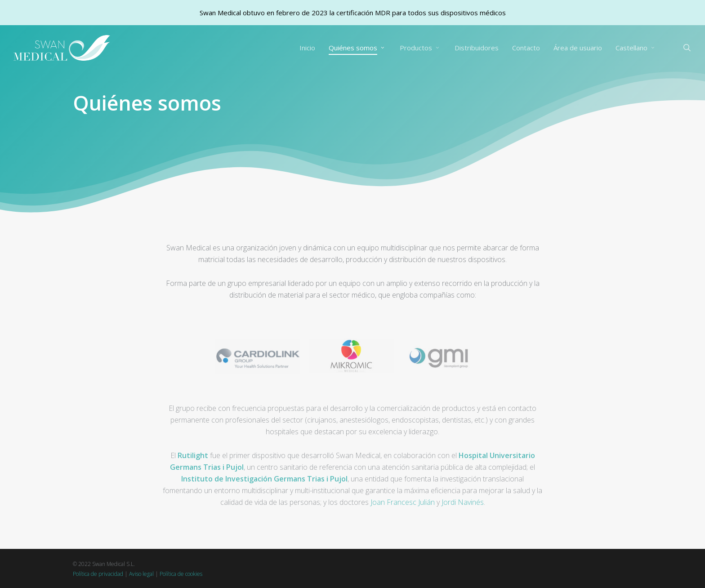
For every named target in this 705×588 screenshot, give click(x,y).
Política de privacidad (98, 574)
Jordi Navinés (463, 517)
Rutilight (193, 470)
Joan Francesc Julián (403, 517)
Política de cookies (181, 574)
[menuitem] (636, 48)
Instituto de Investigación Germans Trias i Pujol (264, 494)
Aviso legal (141, 574)
